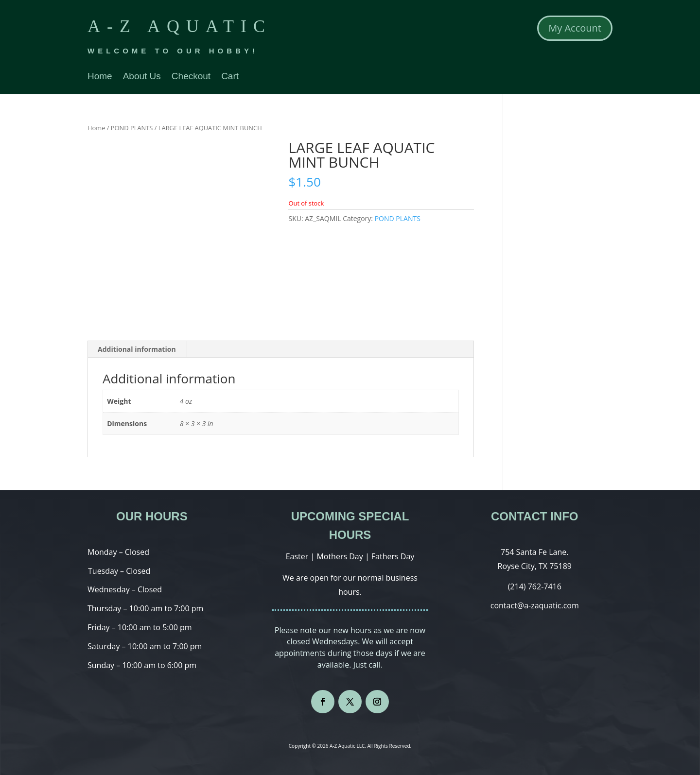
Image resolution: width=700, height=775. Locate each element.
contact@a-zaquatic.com (535, 605)
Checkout (191, 77)
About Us (142, 77)
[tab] (137, 349)
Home (100, 77)
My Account (575, 28)
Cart (230, 77)
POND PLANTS (132, 128)
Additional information (137, 349)
